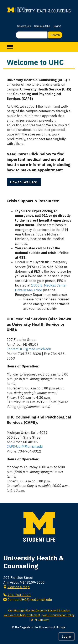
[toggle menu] (10, 47)
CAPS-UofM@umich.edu (25, 446)
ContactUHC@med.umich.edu (29, 349)
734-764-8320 (19, 595)
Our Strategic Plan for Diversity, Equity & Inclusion (39, 610)
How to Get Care (24, 182)
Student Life (24, 26)
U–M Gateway (40, 620)
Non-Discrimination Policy (58, 615)
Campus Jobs (42, 26)
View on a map (19, 587)
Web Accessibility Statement (22, 615)
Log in (66, 637)
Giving (57, 26)
